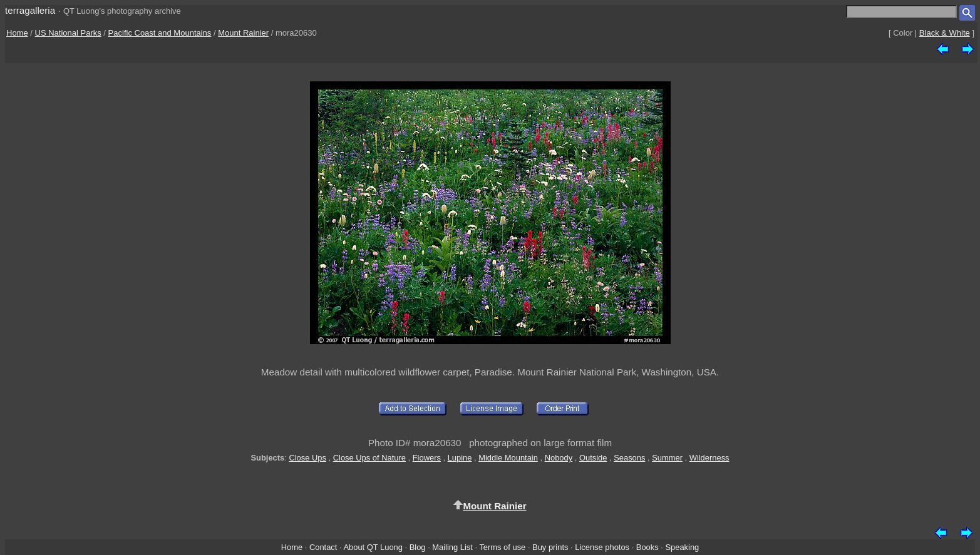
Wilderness (709, 458)
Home (17, 33)
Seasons (629, 458)
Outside (593, 458)
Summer (667, 458)
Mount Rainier (243, 33)
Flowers (427, 458)
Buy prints (550, 547)
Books (647, 547)
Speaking (682, 547)
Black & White (945, 33)
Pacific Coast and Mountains (160, 33)
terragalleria (30, 10)
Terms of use (502, 547)
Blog (418, 547)
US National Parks (68, 33)
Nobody (559, 458)
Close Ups (307, 458)
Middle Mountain (508, 458)
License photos (602, 547)
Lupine (460, 458)
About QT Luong (373, 547)
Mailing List (452, 547)
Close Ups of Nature (369, 458)
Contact (323, 547)
